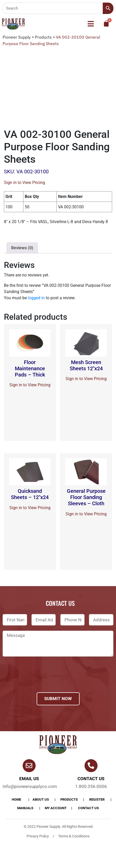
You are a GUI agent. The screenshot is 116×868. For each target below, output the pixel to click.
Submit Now (58, 699)
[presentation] (42, 681)
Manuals (25, 808)
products (69, 799)
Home (16, 799)
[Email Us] (29, 766)
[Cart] (106, 23)
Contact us (91, 779)
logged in (36, 298)
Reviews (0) (22, 248)
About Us (41, 799)
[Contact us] (91, 766)
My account (56, 808)
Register (97, 799)
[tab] (22, 248)
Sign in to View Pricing (24, 183)
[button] (91, 24)
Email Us (29, 779)
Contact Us (88, 808)
